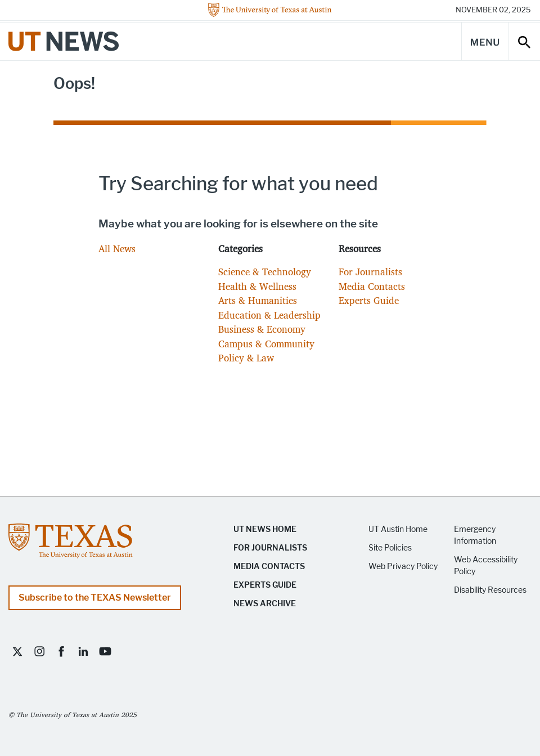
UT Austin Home (398, 529)
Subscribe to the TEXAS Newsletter (95, 598)
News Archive (265, 604)
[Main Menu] (485, 41)
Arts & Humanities (258, 300)
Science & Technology (265, 272)
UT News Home (265, 529)
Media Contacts (372, 286)
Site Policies (390, 548)
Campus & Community (266, 344)
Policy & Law (246, 358)
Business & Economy (262, 329)
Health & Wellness (257, 286)
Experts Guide (369, 300)
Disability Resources (490, 590)
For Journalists (370, 272)
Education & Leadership (269, 315)
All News (117, 249)
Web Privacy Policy (403, 567)
